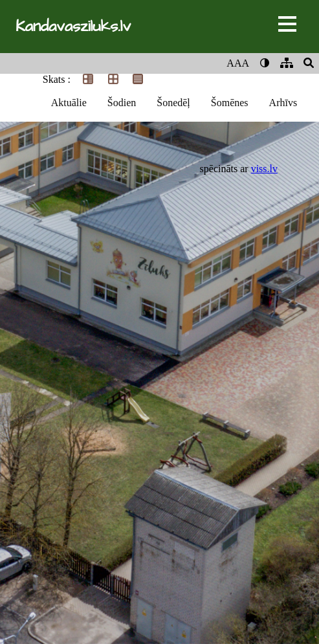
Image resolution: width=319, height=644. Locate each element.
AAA (238, 63)
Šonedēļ (173, 103)
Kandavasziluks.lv (73, 27)
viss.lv (264, 169)
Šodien (122, 103)
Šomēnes (230, 103)
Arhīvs (283, 103)
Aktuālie (69, 103)
